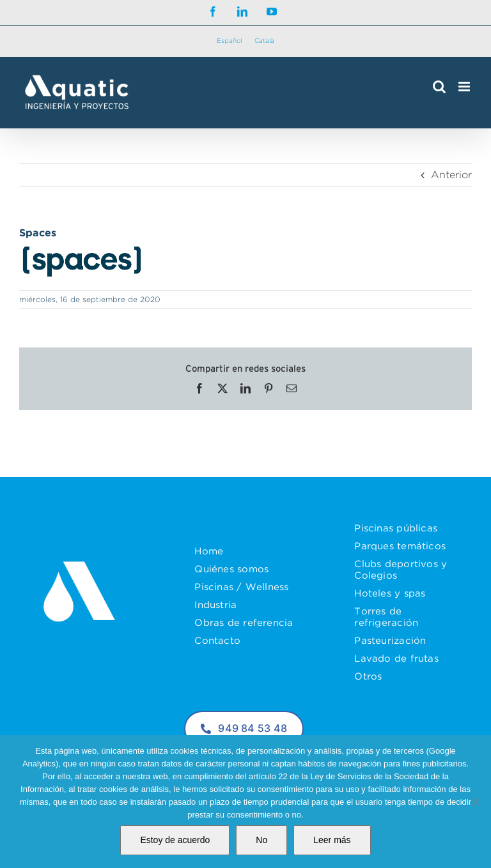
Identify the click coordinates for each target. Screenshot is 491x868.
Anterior (451, 175)
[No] (475, 802)
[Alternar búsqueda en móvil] (439, 87)
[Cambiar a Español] (229, 41)
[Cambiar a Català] (264, 41)
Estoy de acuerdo (175, 840)
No (261, 840)
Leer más (332, 840)
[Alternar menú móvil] (465, 87)
